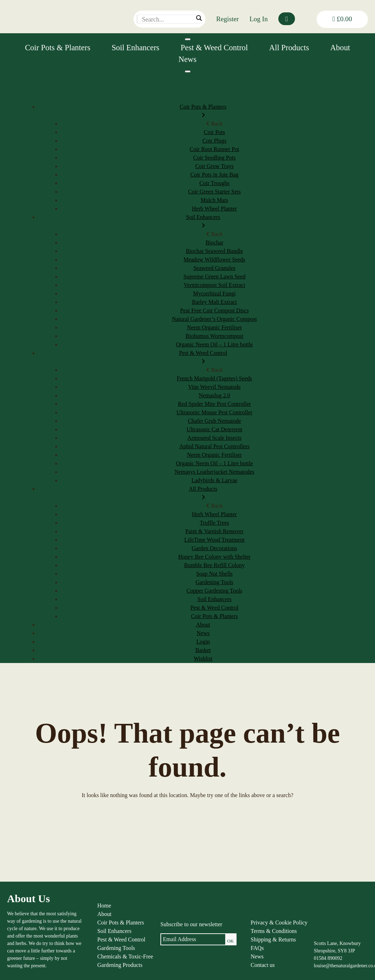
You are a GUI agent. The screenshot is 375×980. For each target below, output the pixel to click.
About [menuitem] (203, 625)
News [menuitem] (203, 633)
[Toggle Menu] (188, 39)
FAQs (257, 948)
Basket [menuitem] (203, 650)
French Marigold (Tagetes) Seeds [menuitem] (214, 378)
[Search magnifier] (199, 18)
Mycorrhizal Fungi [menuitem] (214, 293)
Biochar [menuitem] (214, 243)
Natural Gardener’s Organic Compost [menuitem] (215, 319)
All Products (289, 48)
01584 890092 (328, 958)
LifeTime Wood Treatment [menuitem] (214, 540)
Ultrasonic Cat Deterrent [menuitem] (214, 429)
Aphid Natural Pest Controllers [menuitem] (214, 446)
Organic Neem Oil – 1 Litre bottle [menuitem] (214, 344)
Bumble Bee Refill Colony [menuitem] (214, 565)
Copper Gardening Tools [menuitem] (215, 591)
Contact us (263, 965)
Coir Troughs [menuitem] (214, 183)
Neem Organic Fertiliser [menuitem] (214, 327)
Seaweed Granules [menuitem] (214, 268)
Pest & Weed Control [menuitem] (203, 358)
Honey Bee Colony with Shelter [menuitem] (214, 557)
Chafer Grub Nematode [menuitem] (214, 421)
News (187, 59)
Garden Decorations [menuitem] (214, 548)
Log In (258, 19)
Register (227, 19)
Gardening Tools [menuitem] (214, 582)
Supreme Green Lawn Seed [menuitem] (215, 276)
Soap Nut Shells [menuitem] (214, 574)
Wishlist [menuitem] (203, 659)
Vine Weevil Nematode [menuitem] (214, 387)
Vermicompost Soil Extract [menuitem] (214, 285)
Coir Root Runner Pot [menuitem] (214, 149)
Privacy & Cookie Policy (279, 923)
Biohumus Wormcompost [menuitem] (214, 336)
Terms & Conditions (274, 931)
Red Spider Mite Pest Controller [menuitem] (214, 404)
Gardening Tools (116, 948)
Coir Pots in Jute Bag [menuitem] (214, 175)
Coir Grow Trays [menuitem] (214, 166)
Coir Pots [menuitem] (214, 132)
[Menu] (188, 71)
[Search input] (168, 19)
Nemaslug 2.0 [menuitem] (214, 395)
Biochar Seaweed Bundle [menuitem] (215, 251)
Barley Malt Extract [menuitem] (214, 302)
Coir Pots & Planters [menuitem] (203, 112)
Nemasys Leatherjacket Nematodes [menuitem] (215, 472)
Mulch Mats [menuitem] (215, 200)
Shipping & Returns (273, 939)
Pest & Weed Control (214, 48)
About (340, 48)
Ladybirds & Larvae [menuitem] (215, 480)
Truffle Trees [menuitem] (214, 523)
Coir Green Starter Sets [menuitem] (214, 192)
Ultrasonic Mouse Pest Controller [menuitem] (214, 412)
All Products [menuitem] (203, 494)
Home (104, 906)
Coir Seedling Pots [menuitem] (214, 158)
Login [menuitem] (203, 642)
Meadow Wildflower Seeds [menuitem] (214, 260)
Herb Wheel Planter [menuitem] (214, 209)
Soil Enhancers (135, 48)
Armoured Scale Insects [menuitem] (214, 438)
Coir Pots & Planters (58, 48)
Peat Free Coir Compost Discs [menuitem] (215, 310)
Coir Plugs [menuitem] (214, 141)
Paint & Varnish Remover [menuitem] (214, 531)
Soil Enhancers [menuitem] (203, 222)
